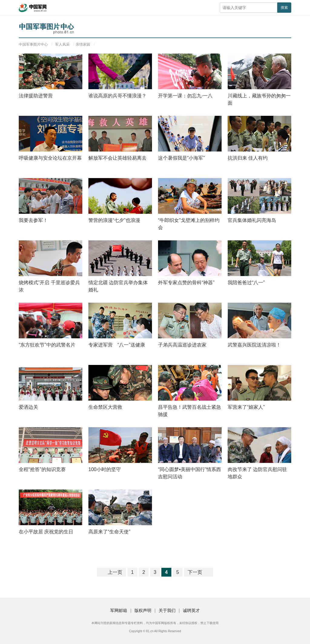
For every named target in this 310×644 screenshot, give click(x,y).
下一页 (195, 572)
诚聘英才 (191, 610)
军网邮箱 (119, 610)
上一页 (115, 572)
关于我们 (167, 610)
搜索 (284, 8)
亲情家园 (83, 44)
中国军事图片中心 (33, 44)
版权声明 (143, 610)
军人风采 (62, 44)
